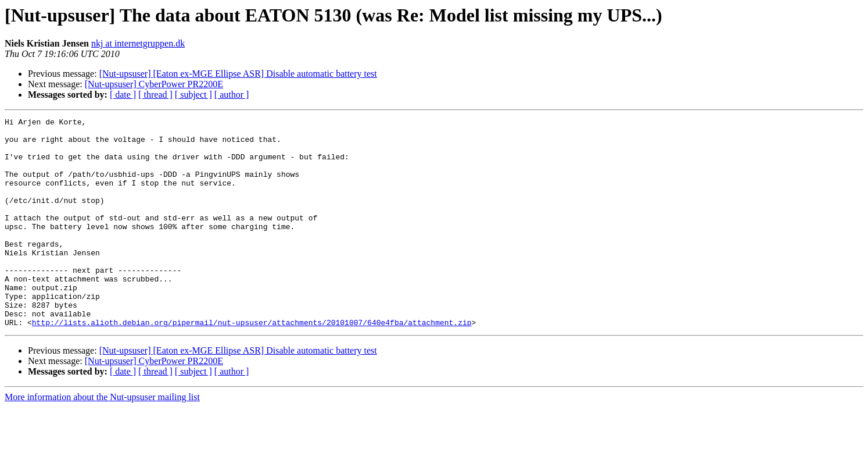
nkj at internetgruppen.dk (138, 43)
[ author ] (232, 95)
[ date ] (123, 95)
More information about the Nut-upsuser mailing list (102, 439)
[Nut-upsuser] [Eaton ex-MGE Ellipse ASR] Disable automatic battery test (238, 74)
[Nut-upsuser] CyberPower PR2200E (154, 84)
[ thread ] (155, 95)
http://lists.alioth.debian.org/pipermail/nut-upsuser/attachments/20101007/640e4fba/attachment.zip (252, 364)
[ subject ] (193, 95)
